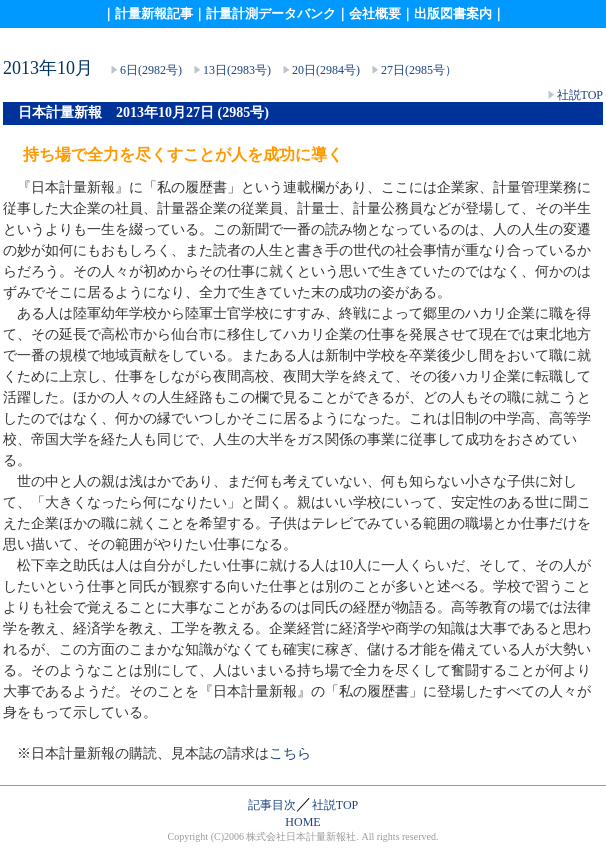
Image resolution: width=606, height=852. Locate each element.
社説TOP (580, 95)
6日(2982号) (151, 70)
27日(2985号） (419, 70)
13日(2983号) (237, 70)
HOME (302, 822)
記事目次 (272, 805)
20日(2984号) (326, 70)
